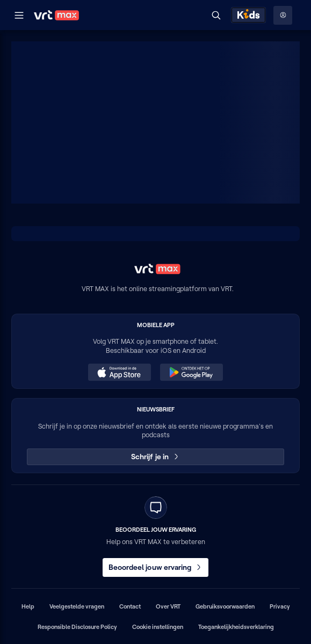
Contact (130, 606)
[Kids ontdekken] (248, 15)
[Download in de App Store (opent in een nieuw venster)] (119, 372)
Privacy (280, 606)
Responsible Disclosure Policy (77, 627)
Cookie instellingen (158, 627)
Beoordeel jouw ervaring (156, 567)
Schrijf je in (155, 457)
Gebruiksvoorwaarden (225, 606)
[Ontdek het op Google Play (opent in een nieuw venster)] (191, 372)
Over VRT (168, 606)
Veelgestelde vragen (77, 606)
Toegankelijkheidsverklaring (236, 627)
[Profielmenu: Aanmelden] (283, 15)
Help (28, 606)
